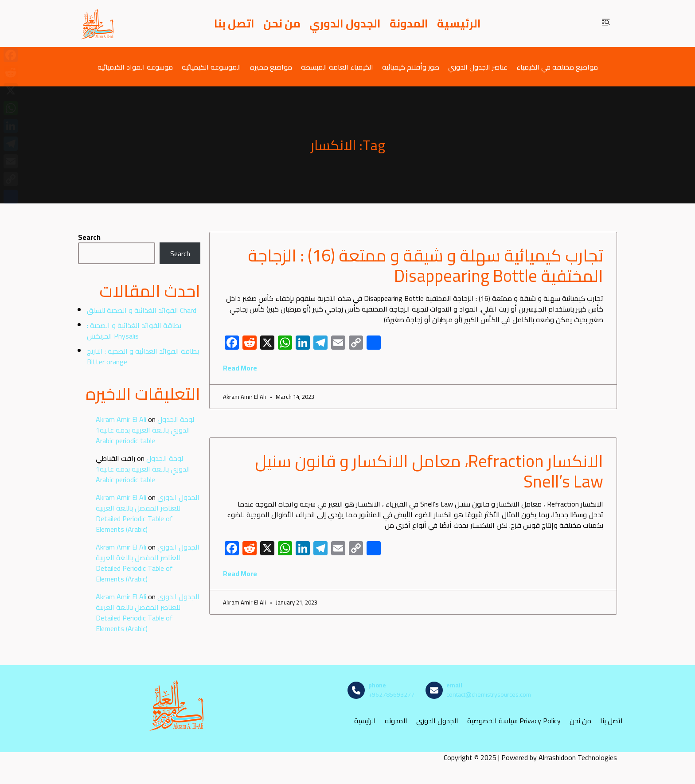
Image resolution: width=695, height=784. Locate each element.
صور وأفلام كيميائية (411, 67)
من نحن (282, 23)
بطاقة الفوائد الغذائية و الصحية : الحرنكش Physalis (134, 331)
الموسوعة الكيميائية (211, 67)
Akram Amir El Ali (121, 419)
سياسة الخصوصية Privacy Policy (514, 720)
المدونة (409, 23)
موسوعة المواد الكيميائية (135, 67)
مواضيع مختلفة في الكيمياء (557, 67)
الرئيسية (459, 23)
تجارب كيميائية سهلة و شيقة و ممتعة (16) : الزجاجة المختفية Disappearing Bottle (426, 265)
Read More (240, 368)
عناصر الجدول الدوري (478, 67)
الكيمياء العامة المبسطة (337, 67)
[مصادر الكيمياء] (98, 23)
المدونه (396, 720)
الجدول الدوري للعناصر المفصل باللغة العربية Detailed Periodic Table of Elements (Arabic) (148, 513)
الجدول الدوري (345, 23)
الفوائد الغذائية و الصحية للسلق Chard (142, 310)
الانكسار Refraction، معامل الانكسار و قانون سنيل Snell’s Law (429, 471)
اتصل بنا (234, 23)
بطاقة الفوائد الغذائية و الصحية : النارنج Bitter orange (143, 356)
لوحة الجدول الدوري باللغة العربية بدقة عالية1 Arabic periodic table (145, 430)
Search (89, 237)
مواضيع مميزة (271, 67)
